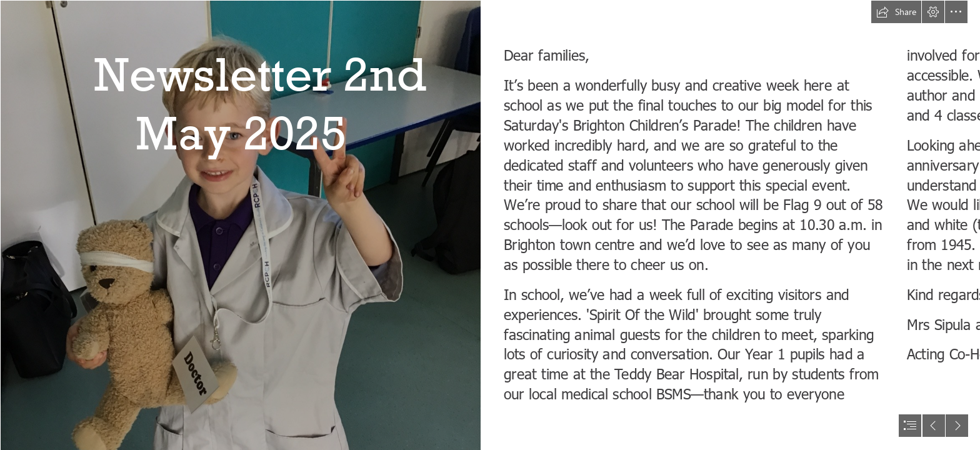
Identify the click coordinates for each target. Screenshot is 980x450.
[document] (490, 225)
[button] (896, 12)
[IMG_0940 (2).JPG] (240, 225)
